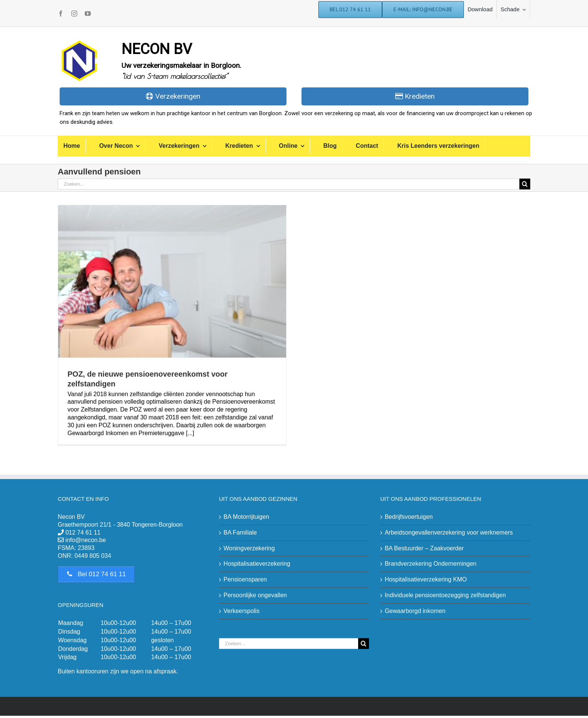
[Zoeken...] (289, 184)
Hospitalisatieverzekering (257, 564)
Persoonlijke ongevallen (255, 595)
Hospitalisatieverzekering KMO (426, 579)
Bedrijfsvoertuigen (409, 517)
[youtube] (88, 14)
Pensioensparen (245, 579)
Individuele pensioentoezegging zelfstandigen (445, 595)
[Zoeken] (525, 184)
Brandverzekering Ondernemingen (431, 564)
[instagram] (74, 14)
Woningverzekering (249, 548)
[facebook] (61, 14)
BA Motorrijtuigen (246, 517)
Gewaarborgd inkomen (415, 611)
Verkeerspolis (241, 611)
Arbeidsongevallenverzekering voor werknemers (449, 532)
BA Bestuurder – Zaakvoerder (424, 548)
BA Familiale (240, 532)
